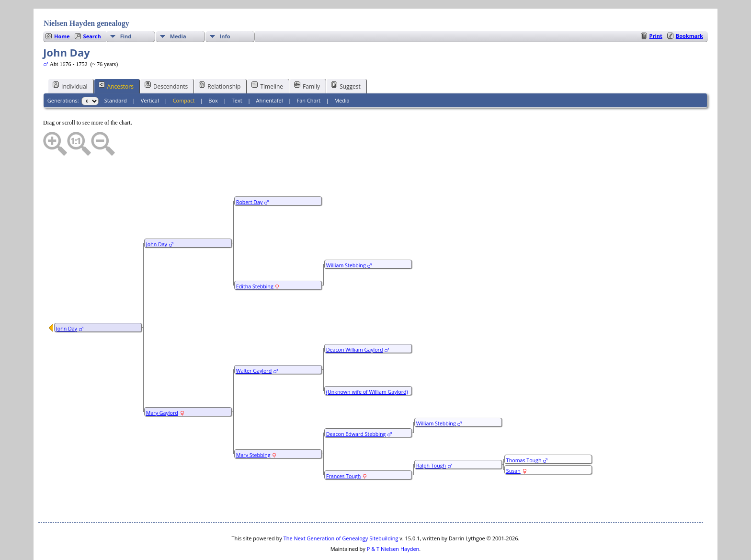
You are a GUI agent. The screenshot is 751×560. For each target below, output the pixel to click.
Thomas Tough (524, 432)
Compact (184, 72)
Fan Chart (308, 72)
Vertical (150, 72)
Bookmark (689, 7)
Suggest (346, 57)
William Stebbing (346, 237)
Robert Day (249, 173)
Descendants (166, 57)
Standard (116, 72)
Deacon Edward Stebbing (356, 405)
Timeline (267, 57)
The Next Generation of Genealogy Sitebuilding (341, 509)
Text (237, 72)
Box (213, 72)
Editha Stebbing (255, 258)
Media (178, 7)
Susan (513, 442)
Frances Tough (343, 447)
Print (656, 7)
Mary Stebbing (253, 426)
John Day (67, 300)
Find (126, 7)
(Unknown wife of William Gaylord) (367, 363)
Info (225, 7)
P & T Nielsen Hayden (393, 520)
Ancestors (116, 57)
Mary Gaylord (162, 384)
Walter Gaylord (254, 342)
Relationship (220, 57)
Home (62, 7)
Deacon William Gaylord (355, 321)
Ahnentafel (270, 72)
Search (92, 7)
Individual (70, 57)
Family (307, 57)
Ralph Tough (431, 437)
